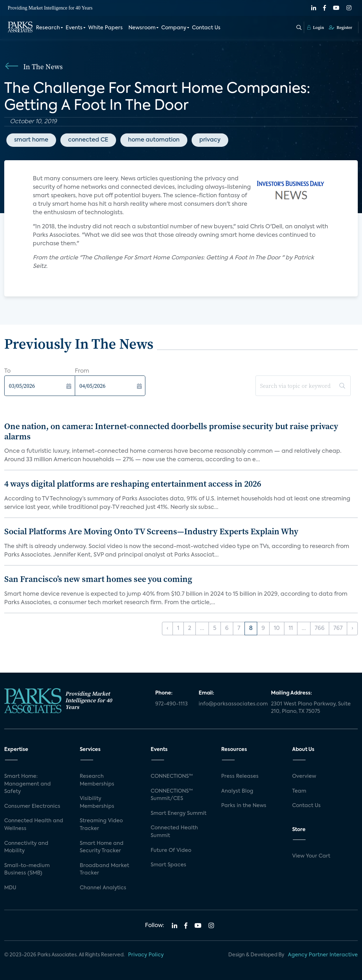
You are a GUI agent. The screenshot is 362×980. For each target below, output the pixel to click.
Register (340, 27)
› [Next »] (352, 629)
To (7, 371)
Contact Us (206, 28)
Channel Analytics (103, 888)
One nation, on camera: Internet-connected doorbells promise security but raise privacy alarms (171, 431)
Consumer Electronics (32, 806)
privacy (210, 140)
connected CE (88, 140)
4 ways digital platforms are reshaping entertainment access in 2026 (133, 484)
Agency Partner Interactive (323, 955)
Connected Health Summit (174, 832)
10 (277, 629)
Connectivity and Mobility (26, 847)
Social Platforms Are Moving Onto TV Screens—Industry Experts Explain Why (151, 531)
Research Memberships (97, 780)
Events (74, 28)
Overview (304, 776)
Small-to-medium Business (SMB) (27, 870)
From (82, 371)
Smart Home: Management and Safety (28, 784)
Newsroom (142, 28)
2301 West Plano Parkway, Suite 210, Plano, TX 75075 (311, 708)
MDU (10, 888)
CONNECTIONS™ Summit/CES (172, 795)
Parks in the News (244, 806)
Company (174, 28)
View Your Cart (311, 856)
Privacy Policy (146, 955)
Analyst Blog (237, 791)
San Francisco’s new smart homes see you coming (98, 579)
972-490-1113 (171, 704)
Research (48, 28)
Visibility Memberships (97, 802)
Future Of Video (171, 850)
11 (291, 629)
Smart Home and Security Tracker (102, 847)
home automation (154, 140)
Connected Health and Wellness (34, 825)
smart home (31, 140)
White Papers (105, 28)
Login (316, 27)
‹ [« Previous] (167, 629)
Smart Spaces (168, 865)
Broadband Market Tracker (104, 870)
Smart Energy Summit (179, 813)
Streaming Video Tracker (101, 825)
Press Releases (240, 776)
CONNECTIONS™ (172, 776)
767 (338, 629)
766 (320, 629)
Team (299, 791)
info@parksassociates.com (231, 704)
